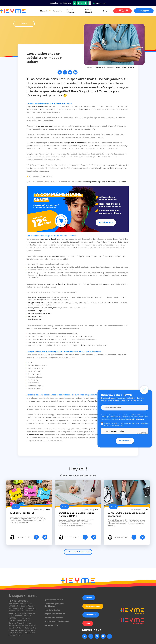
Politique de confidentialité (57, 621)
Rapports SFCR (51, 625)
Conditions (146, 434)
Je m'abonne (125, 441)
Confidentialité (140, 434)
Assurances (57, 11)
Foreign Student (89, 11)
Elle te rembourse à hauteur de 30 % (42, 149)
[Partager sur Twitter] (70, 72)
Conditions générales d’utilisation (54, 605)
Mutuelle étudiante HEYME (41, 176)
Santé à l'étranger (71, 11)
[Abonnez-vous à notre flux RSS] (60, 72)
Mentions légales (52, 610)
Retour (25, 24)
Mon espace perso (144, 11)
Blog (105, 11)
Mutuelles (44, 11)
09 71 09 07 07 (122, 11)
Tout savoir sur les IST (22, 513)
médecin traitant (101, 106)
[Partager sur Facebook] (65, 72)
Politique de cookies (54, 618)
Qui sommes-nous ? (54, 600)
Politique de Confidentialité (135, 419)
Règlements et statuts (55, 614)
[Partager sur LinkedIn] (75, 72)
